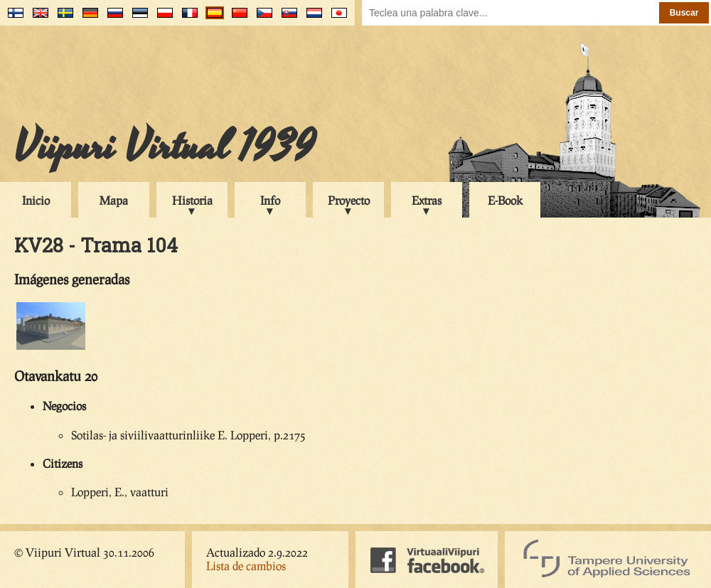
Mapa (114, 200)
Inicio (36, 200)
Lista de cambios (246, 566)
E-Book (505, 200)
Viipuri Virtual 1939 (165, 147)
